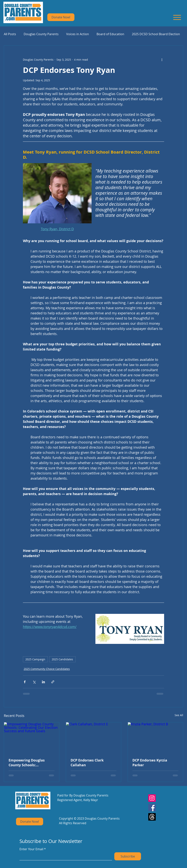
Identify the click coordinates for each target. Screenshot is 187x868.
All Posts (10, 34)
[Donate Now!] (61, 17)
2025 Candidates (62, 659)
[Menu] (177, 17)
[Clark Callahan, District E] (94, 738)
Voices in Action (78, 34)
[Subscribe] (128, 856)
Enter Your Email (31, 849)
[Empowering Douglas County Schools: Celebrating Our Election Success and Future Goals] (32, 738)
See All (179, 715)
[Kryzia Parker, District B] (155, 738)
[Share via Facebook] (25, 682)
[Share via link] (53, 682)
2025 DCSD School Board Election (156, 34)
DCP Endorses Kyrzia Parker (150, 763)
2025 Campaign (35, 659)
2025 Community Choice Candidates (47, 669)
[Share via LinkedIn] (43, 682)
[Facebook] (152, 807)
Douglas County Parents (41, 34)
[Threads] (152, 817)
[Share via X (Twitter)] (34, 682)
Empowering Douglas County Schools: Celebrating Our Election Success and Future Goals (30, 763)
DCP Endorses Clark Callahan (87, 763)
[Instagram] (152, 798)
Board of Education (110, 34)
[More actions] (162, 59)
